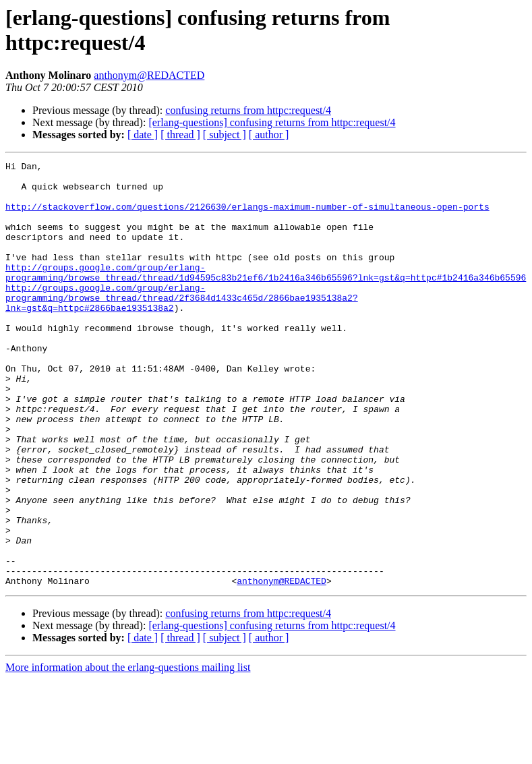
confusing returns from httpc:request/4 (248, 110)
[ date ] (143, 135)
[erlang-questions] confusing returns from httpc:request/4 (272, 122)
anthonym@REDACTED (149, 75)
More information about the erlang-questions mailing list (128, 752)
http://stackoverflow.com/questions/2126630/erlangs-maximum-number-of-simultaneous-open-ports (247, 216)
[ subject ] (225, 135)
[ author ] (269, 135)
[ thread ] (180, 135)
